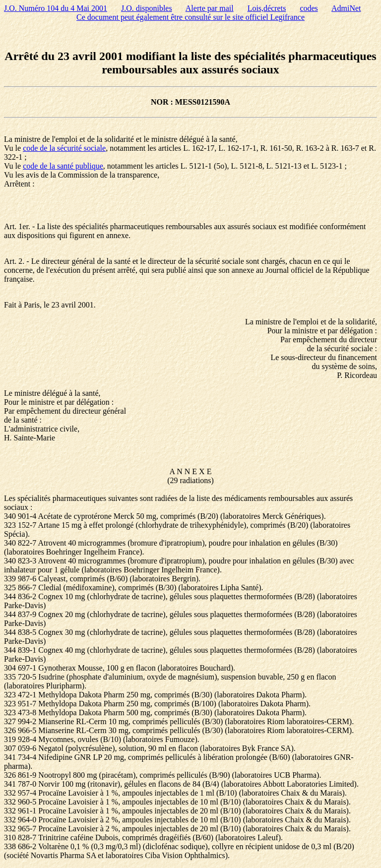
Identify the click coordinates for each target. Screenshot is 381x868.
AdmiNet (346, 8)
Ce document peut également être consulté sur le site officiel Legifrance (190, 17)
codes (309, 8)
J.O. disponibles (147, 8)
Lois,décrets (267, 8)
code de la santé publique (63, 166)
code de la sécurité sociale (64, 148)
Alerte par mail (210, 8)
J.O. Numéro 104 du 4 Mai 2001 (56, 8)
